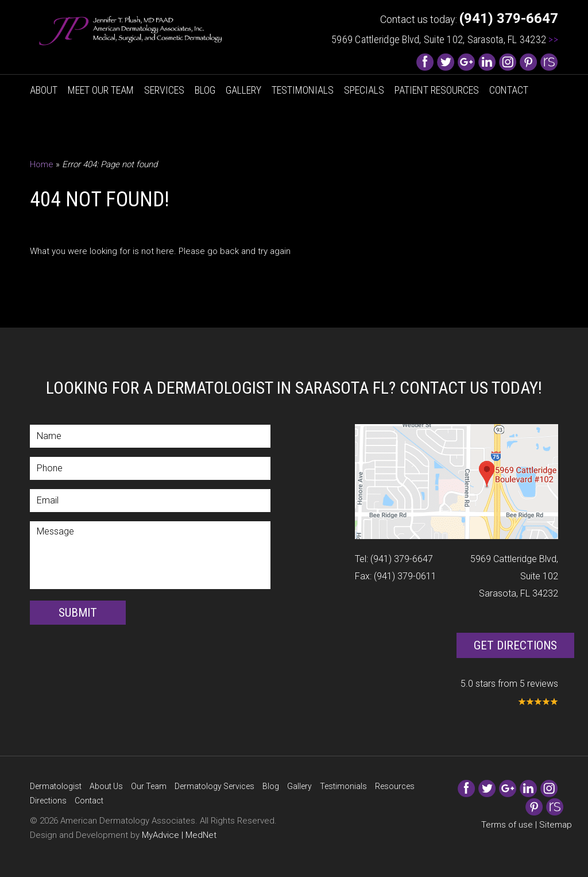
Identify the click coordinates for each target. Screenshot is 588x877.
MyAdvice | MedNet (179, 835)
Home (42, 164)
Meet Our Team (101, 90)
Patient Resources (437, 90)
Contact (509, 90)
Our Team (149, 786)
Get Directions (515, 645)
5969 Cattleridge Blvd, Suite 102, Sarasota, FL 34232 (445, 39)
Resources (395, 786)
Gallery (243, 90)
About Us (106, 786)
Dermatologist (56, 786)
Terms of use (507, 825)
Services (164, 90)
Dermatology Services (214, 786)
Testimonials (303, 90)
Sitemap (556, 825)
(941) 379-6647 (402, 559)
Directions (48, 801)
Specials (364, 90)
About (44, 90)
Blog (205, 90)
